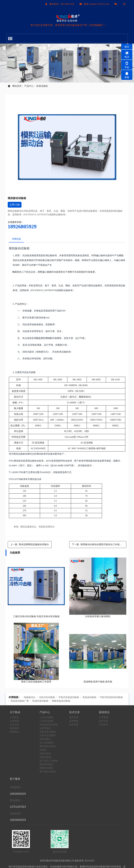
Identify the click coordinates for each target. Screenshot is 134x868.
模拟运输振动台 (28, 527)
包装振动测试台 (47, 527)
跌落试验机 (42, 86)
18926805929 (22, 226)
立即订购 (15, 205)
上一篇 (30, 545)
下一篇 (99, 545)
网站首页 (15, 86)
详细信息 (17, 239)
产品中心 (29, 86)
